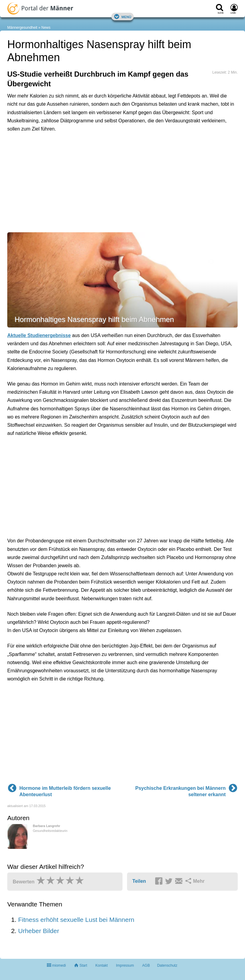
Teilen (139, 881)
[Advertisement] (101, 164)
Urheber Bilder (39, 931)
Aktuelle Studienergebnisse (39, 335)
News (46, 28)
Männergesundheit (22, 28)
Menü (122, 17)
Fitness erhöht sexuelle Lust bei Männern (76, 920)
